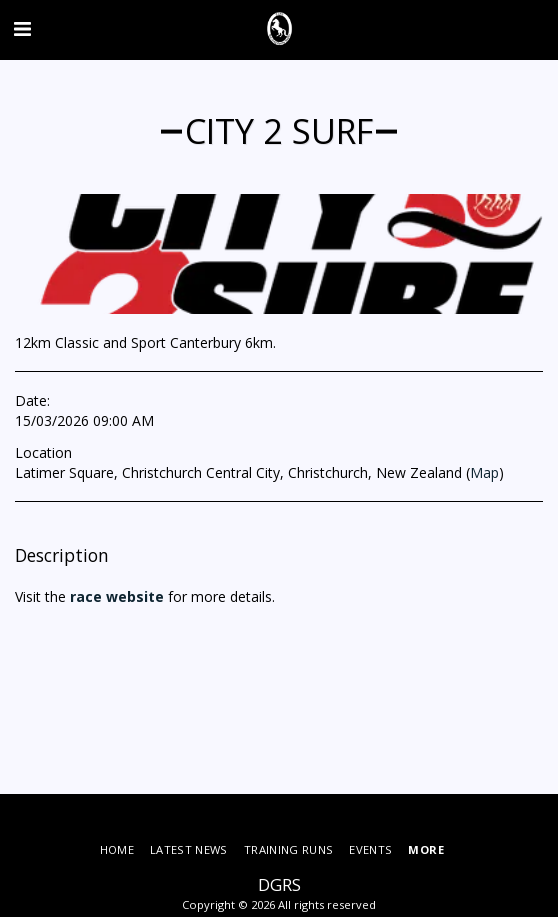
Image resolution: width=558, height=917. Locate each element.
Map (484, 472)
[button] (22, 28)
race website (115, 596)
